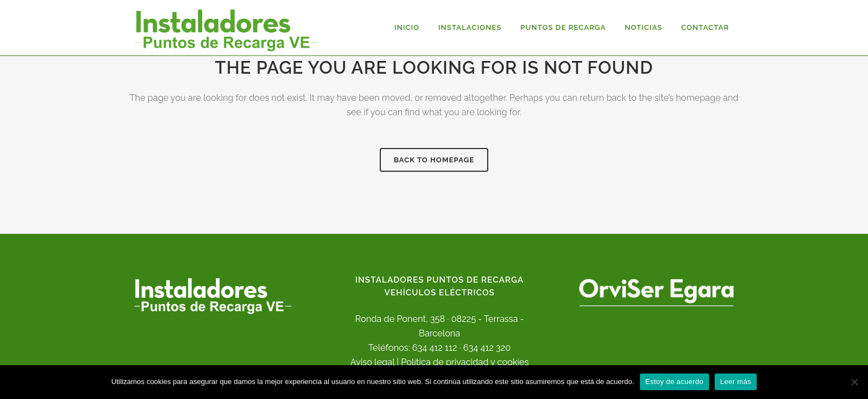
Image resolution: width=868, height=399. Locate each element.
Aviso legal (373, 362)
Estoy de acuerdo (675, 382)
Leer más (736, 382)
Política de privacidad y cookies (465, 362)
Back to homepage (434, 160)
